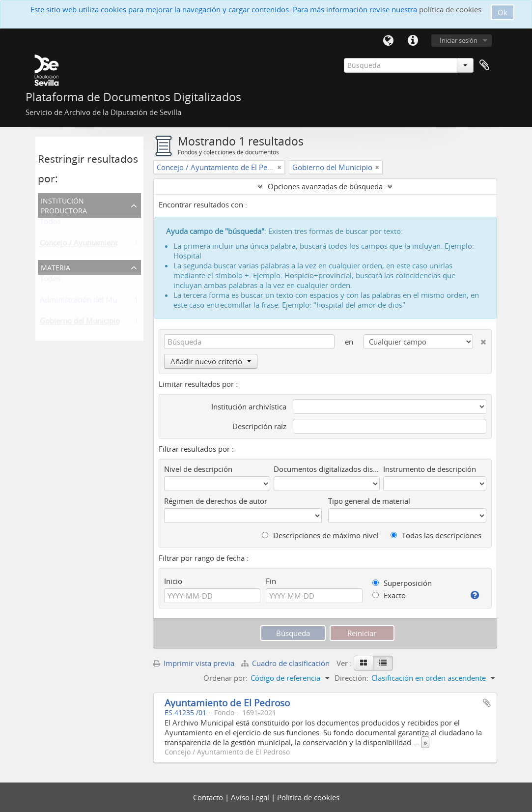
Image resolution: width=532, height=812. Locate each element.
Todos (50, 224)
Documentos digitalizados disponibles (327, 469)
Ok (503, 12)
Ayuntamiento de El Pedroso (227, 703)
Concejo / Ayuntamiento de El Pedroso (105, 245)
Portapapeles (484, 65)
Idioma (389, 41)
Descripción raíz (259, 426)
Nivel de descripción (198, 469)
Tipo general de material (369, 501)
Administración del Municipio (90, 302)
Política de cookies (308, 797)
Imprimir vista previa (194, 663)
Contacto (209, 797)
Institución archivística (249, 406)
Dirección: (351, 678)
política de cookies (450, 9)
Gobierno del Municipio (80, 323)
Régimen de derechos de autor (216, 501)
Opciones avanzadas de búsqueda (325, 186)
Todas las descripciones (436, 535)
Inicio (173, 581)
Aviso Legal (251, 797)
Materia (56, 267)
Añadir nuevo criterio (211, 361)
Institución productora (64, 205)
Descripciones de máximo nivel (320, 535)
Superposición (402, 583)
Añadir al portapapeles (487, 703)
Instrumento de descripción (430, 469)
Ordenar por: (225, 678)
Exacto (389, 595)
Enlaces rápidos (413, 41)
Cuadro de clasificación (286, 663)
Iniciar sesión (459, 40)
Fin (271, 581)
